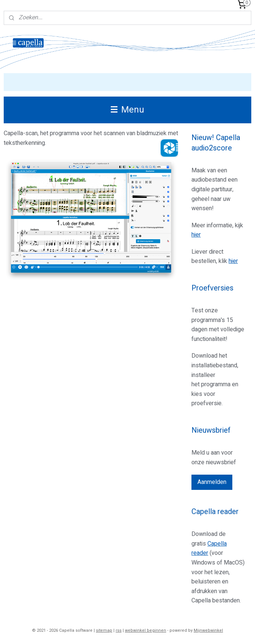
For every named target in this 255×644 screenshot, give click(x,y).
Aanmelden (212, 482)
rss (119, 630)
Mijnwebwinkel (208, 630)
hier (196, 235)
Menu (127, 110)
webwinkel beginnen (146, 630)
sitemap (104, 630)
